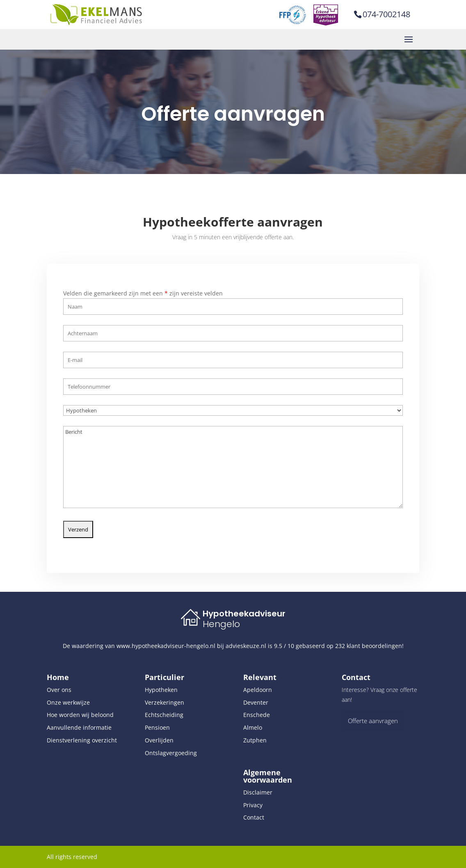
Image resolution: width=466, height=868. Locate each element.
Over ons (59, 690)
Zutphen (255, 740)
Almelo (253, 727)
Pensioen (157, 727)
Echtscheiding (164, 715)
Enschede (257, 715)
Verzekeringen (164, 702)
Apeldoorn (258, 690)
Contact (254, 817)
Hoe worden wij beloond (80, 715)
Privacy (253, 805)
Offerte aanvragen (373, 721)
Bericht (233, 464)
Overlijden (159, 740)
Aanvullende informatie (79, 727)
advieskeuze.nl (246, 646)
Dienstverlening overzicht (82, 740)
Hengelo (221, 624)
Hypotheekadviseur (244, 614)
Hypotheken (161, 690)
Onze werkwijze (68, 702)
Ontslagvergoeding (171, 753)
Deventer (256, 702)
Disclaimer (258, 792)
